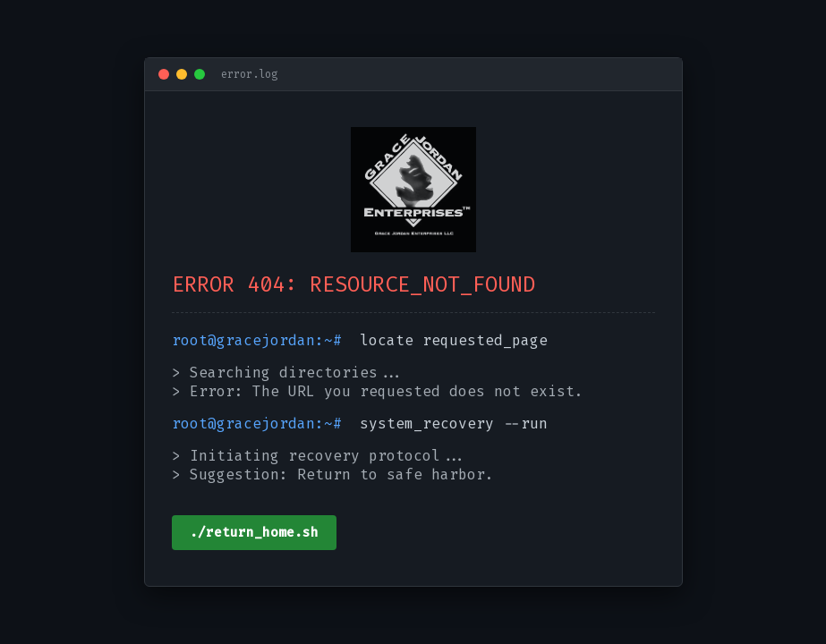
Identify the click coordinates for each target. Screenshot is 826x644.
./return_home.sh (254, 533)
